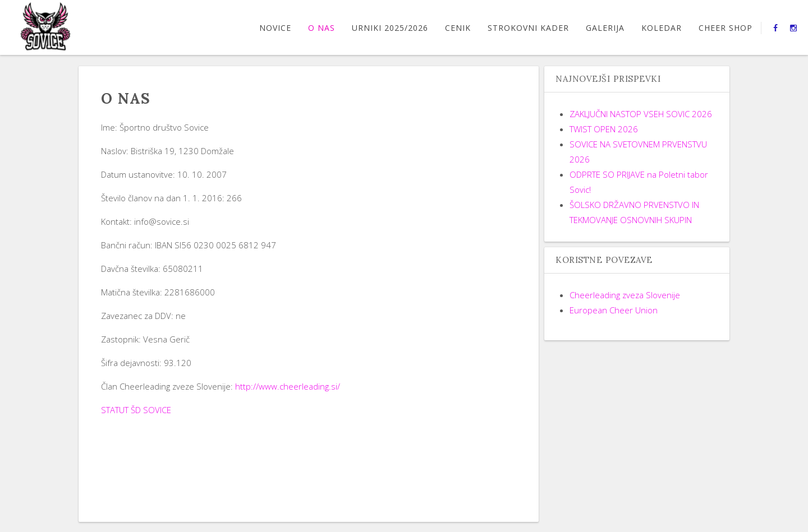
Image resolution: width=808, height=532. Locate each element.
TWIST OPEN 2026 (604, 129)
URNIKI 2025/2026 (390, 28)
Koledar (662, 28)
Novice (275, 28)
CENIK (458, 28)
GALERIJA (605, 28)
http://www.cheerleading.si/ (288, 386)
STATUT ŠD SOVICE (136, 410)
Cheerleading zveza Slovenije (625, 295)
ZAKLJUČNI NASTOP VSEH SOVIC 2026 (641, 114)
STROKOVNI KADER (528, 28)
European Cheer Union (614, 310)
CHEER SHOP (726, 28)
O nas (322, 28)
